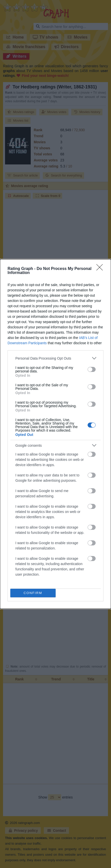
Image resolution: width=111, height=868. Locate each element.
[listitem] (55, 358)
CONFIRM (33, 593)
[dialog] (55, 434)
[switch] (92, 369)
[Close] (101, 269)
